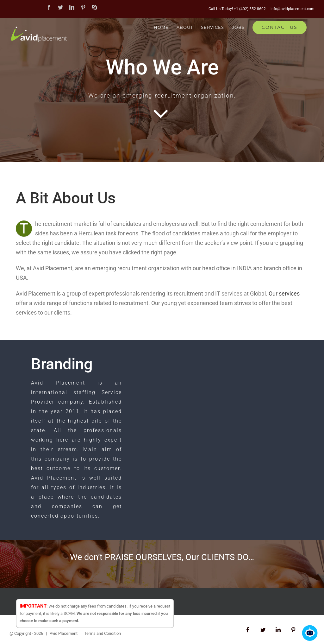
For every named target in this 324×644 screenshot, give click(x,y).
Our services (284, 293)
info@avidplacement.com (293, 9)
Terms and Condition (103, 633)
